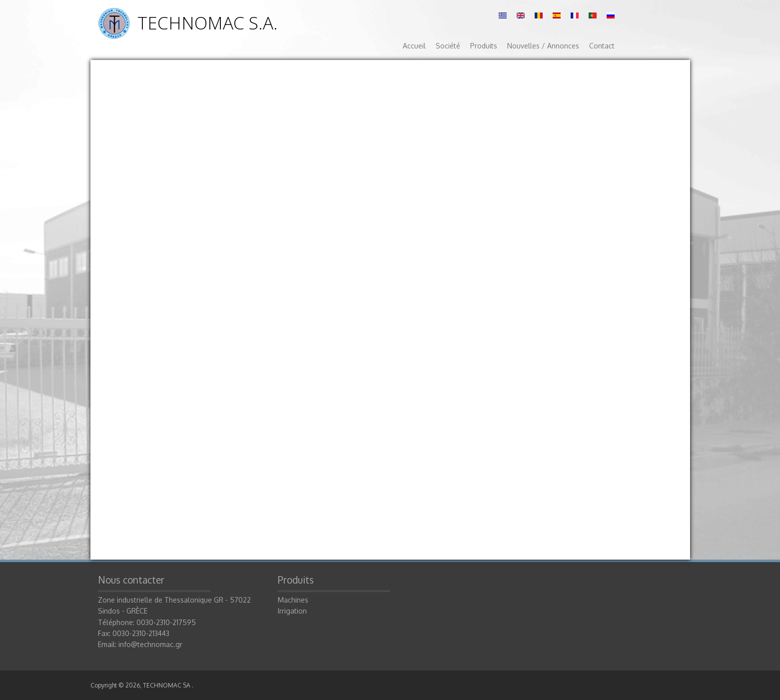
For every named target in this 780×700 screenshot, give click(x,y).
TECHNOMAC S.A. (208, 23)
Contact (602, 46)
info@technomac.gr (150, 644)
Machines (293, 600)
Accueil (414, 46)
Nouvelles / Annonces (543, 46)
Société (448, 46)
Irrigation (292, 611)
